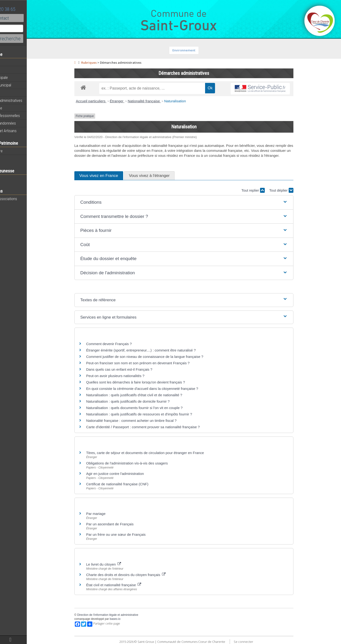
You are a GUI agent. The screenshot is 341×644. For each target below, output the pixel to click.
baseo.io (128, 619)
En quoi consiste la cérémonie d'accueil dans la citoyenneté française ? (155, 389)
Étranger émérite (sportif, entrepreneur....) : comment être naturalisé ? (154, 350)
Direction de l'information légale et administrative (121, 615)
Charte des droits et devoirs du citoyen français (139, 575)
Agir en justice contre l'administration (128, 474)
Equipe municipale (18, 77)
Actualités (12, 62)
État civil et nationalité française (126, 585)
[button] (197, 202)
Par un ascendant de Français (123, 524)
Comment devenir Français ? (122, 344)
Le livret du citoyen (116, 564)
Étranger (130, 101)
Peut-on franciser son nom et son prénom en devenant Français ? (151, 363)
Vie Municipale (15, 108)
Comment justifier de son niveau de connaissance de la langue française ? (157, 357)
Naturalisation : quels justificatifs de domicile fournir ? (141, 401)
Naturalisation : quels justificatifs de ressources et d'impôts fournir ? (152, 414)
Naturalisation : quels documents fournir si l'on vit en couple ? (147, 408)
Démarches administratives (25, 100)
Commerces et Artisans (22, 131)
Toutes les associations (22, 199)
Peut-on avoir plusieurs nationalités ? (128, 376)
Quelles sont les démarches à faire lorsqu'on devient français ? (148, 382)
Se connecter (256, 642)
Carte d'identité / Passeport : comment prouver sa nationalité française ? (156, 427)
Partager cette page (116, 624)
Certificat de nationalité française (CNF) (130, 484)
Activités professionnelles (24, 116)
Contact (26, 18)
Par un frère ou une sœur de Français (129, 534)
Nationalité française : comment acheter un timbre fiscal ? (144, 421)
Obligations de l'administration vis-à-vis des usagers (140, 463)
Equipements (14, 93)
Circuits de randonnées (22, 123)
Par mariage (109, 514)
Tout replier (266, 190)
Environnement (197, 50)
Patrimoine (12, 158)
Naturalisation (188, 101)
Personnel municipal (20, 85)
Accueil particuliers (104, 101)
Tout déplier (294, 190)
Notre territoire (15, 151)
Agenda (10, 70)
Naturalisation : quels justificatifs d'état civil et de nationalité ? (147, 395)
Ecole (8, 179)
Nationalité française (157, 101)
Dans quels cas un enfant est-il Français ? (132, 369)
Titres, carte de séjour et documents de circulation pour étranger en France (158, 453)
